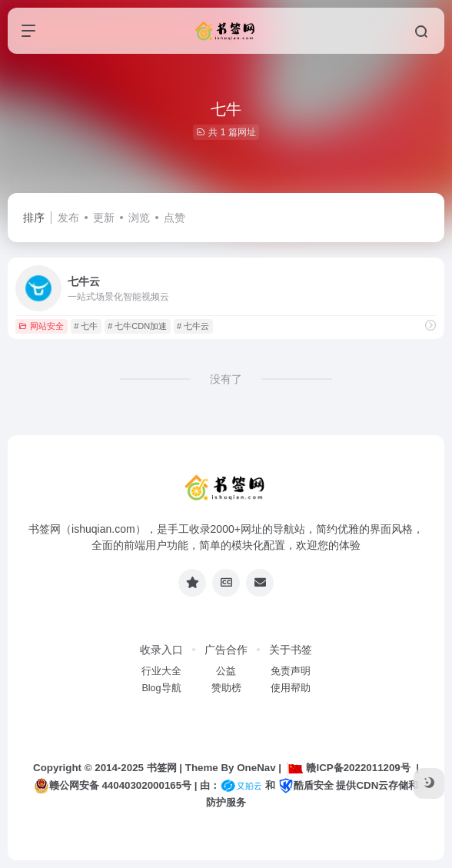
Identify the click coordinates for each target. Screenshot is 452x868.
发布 (68, 218)
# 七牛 (86, 326)
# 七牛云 (193, 326)
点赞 (174, 218)
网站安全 (41, 326)
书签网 (162, 768)
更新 (104, 218)
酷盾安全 (306, 785)
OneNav (256, 768)
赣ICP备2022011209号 (348, 768)
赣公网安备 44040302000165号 (113, 786)
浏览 (139, 218)
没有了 (226, 379)
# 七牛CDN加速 (137, 326)
